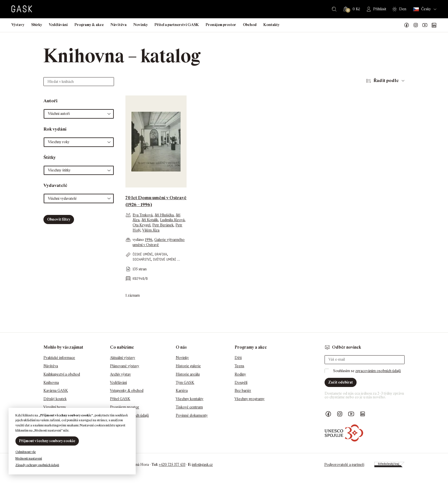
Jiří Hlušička (164, 215)
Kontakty (271, 25)
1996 (149, 240)
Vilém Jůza (151, 230)
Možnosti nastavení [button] (29, 458)
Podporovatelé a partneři (344, 465)
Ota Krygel (141, 225)
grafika (161, 254)
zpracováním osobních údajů (378, 371)
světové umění (164, 259)
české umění (143, 254)
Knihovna (51, 383)
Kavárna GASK (56, 391)
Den (403, 9)
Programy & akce (89, 25)
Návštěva (119, 25)
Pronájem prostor (221, 25)
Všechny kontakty (190, 399)
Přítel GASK (120, 399)
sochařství (142, 259)
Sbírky (37, 25)
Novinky (141, 25)
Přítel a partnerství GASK (177, 25)
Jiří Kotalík (150, 220)
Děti (238, 358)
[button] (79, 114)
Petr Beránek (163, 225)
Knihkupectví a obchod (62, 374)
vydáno (139, 240)
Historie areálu (188, 374)
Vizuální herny (55, 407)
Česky (422, 9)
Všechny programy (250, 399)
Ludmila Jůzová (172, 220)
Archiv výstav (120, 374)
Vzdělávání (58, 25)
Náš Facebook (407, 25)
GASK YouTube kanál (425, 25)
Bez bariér (243, 391)
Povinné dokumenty (192, 415)
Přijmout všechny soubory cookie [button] (47, 441)
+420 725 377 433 (172, 465)
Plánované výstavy (125, 366)
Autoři (50, 101)
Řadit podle (386, 80)
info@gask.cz (202, 465)
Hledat (334, 9)
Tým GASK (185, 383)
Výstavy (18, 25)
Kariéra (182, 391)
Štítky (50, 157)
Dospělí (241, 383)
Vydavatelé (55, 185)
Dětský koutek (55, 399)
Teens (239, 366)
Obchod (250, 25)
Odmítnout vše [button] (26, 452)
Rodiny (240, 374)
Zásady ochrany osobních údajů (37, 465)
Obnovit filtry (59, 219)
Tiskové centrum (189, 407)
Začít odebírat (341, 382)
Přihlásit (380, 9)
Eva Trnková (143, 215)
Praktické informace (59, 358)
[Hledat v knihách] (79, 82)
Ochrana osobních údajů (129, 415)
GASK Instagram (416, 25)
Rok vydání (55, 129)
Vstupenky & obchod (127, 391)
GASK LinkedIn (434, 25)
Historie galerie (188, 366)
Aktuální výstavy (123, 358)
